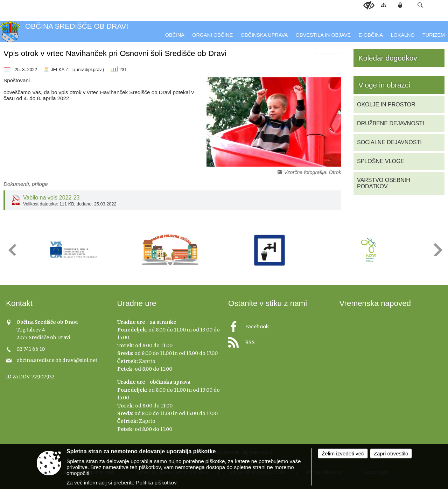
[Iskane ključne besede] (413, 5)
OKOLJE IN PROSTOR (386, 104)
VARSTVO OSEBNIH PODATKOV (384, 183)
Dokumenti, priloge (26, 184)
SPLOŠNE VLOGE (381, 161)
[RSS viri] (280, 340)
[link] (316, 54)
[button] (420, 5)
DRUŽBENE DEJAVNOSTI (391, 123)
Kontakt (19, 303)
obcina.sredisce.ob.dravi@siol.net (57, 360)
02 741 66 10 (31, 349)
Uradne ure (137, 303)
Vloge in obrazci (384, 85)
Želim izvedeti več (343, 453)
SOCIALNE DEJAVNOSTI (389, 142)
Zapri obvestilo (391, 453)
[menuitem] (175, 35)
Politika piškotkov (156, 483)
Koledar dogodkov (388, 58)
